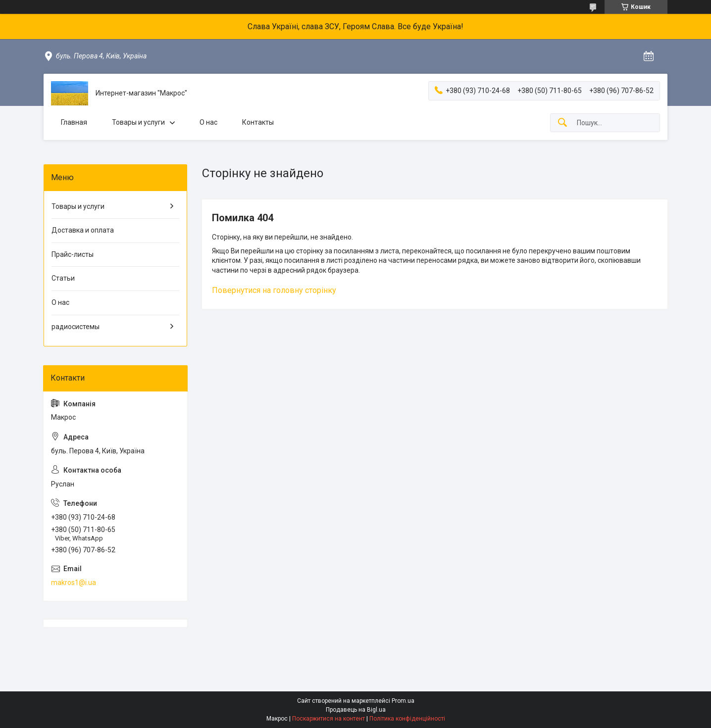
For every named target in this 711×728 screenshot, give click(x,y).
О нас (208, 122)
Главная (74, 122)
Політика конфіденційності (407, 719)
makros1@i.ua (74, 582)
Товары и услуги (138, 122)
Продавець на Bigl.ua (356, 710)
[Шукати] (562, 123)
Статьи (63, 278)
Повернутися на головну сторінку (274, 290)
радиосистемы (76, 327)
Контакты (258, 122)
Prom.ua (403, 701)
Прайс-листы (73, 254)
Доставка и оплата (83, 230)
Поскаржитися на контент (329, 719)
